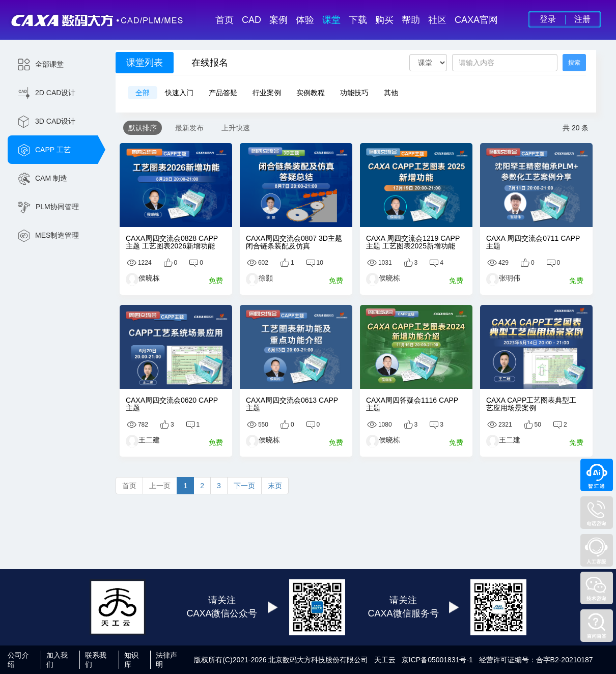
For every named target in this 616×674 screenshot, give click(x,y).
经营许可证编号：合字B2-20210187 (536, 660)
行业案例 (267, 93)
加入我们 (57, 660)
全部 (143, 93)
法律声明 (166, 660)
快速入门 (179, 93)
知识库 (131, 660)
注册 (582, 19)
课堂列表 (145, 63)
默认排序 (143, 128)
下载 (358, 20)
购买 (384, 20)
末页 (275, 486)
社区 (437, 20)
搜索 (574, 63)
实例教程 (311, 93)
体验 (305, 20)
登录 (548, 19)
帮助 (411, 20)
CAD (251, 20)
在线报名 (210, 63)
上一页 (160, 486)
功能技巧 (354, 93)
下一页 (244, 486)
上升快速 (236, 128)
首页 (225, 20)
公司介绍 (18, 660)
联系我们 (96, 660)
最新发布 (189, 128)
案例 (278, 20)
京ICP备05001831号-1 (437, 660)
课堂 (331, 20)
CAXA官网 (476, 20)
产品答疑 (223, 93)
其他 (391, 93)
